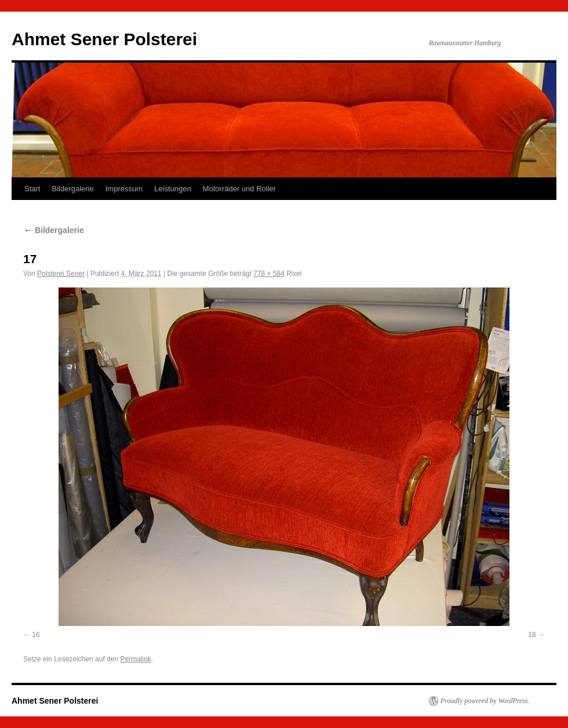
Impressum (124, 189)
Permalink (135, 659)
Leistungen (173, 189)
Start (32, 189)
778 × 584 (269, 274)
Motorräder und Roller (239, 189)
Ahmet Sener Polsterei (104, 39)
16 (36, 635)
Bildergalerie (72, 189)
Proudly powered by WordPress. (485, 701)
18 (532, 635)
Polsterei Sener (61, 274)
